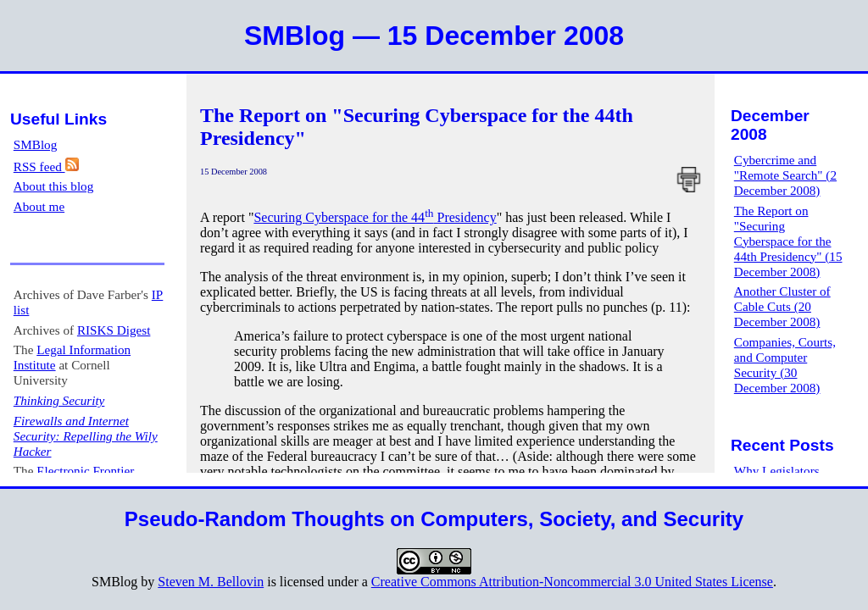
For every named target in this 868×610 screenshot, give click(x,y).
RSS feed (46, 166)
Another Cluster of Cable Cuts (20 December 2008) (782, 306)
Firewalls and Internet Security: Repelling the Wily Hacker (86, 436)
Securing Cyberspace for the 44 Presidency (375, 217)
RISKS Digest (114, 330)
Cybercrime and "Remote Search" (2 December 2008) (785, 175)
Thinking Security (59, 400)
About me (39, 206)
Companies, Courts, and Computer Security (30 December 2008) (785, 365)
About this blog (54, 186)
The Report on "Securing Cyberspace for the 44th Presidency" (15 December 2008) (788, 241)
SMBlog (36, 144)
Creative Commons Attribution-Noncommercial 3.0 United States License (572, 582)
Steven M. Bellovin (211, 582)
